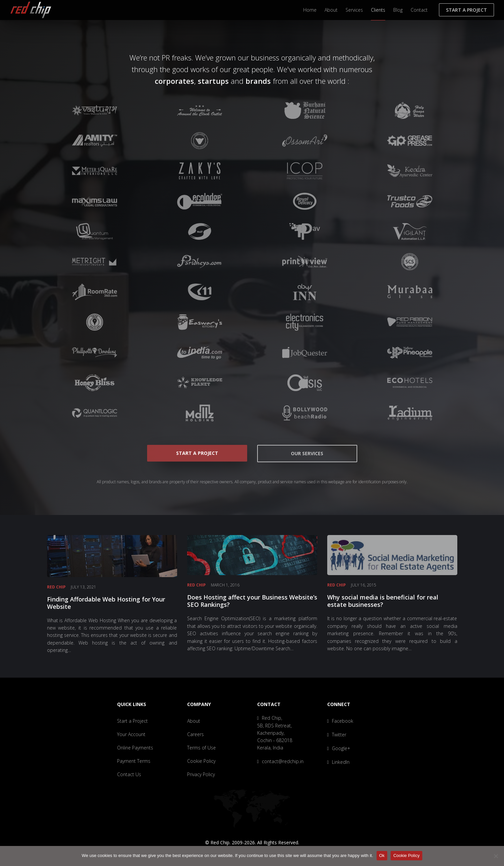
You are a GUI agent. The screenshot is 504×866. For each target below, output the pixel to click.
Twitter (337, 735)
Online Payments (135, 748)
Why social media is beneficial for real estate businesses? (383, 601)
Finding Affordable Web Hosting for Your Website (106, 603)
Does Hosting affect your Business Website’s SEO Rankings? (252, 601)
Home (310, 10)
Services (354, 10)
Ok (382, 855)
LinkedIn (338, 762)
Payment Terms (134, 761)
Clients (378, 10)
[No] (496, 856)
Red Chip (56, 587)
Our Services (307, 453)
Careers (195, 734)
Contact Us (129, 774)
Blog (398, 10)
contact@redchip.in (280, 761)
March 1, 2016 (225, 585)
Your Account (131, 734)
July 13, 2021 (83, 587)
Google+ (339, 748)
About (331, 10)
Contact (419, 10)
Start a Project (466, 10)
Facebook (340, 721)
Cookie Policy (201, 761)
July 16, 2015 (364, 585)
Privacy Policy (201, 774)
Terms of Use (201, 748)
